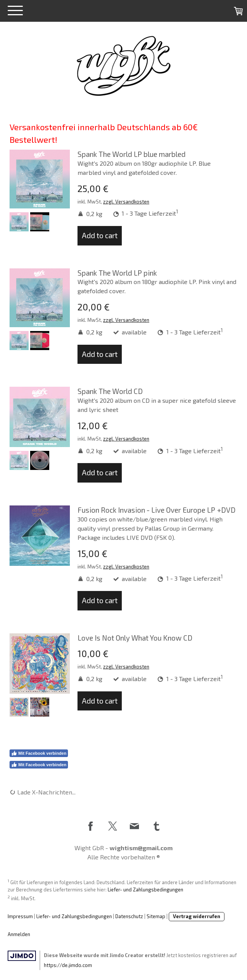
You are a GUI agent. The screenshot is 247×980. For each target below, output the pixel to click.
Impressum (20, 916)
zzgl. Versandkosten (126, 202)
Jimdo (22, 956)
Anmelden (19, 934)
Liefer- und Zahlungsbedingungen (145, 890)
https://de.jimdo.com (68, 965)
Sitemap (156, 916)
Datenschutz (129, 916)
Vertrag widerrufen (197, 916)
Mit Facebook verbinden (39, 753)
